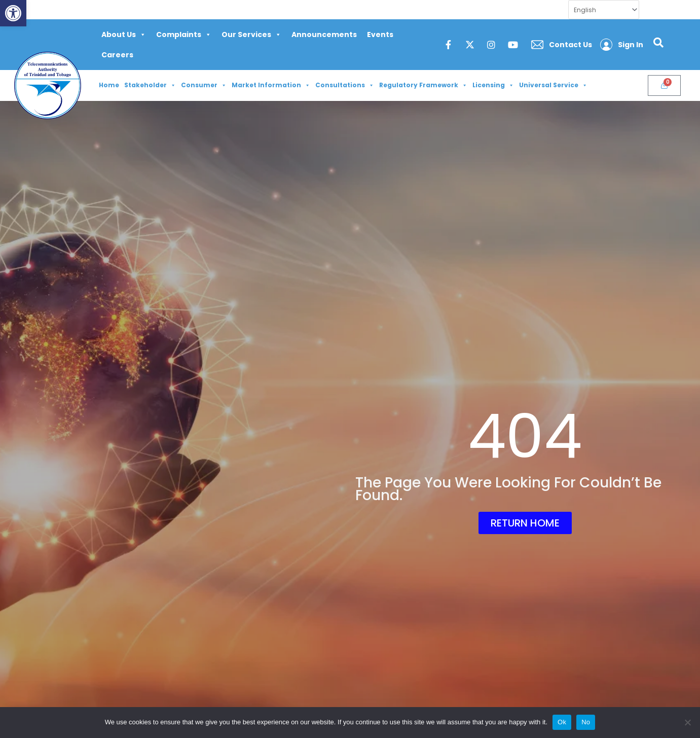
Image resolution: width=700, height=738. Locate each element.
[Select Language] (604, 10)
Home (109, 85)
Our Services (251, 34)
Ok (562, 722)
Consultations (345, 85)
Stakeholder (150, 85)
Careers (117, 55)
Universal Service (553, 85)
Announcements (324, 34)
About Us (124, 34)
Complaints (184, 34)
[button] (13, 13)
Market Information (271, 85)
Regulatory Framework (423, 85)
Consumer (204, 85)
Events (380, 34)
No (586, 722)
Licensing (493, 85)
